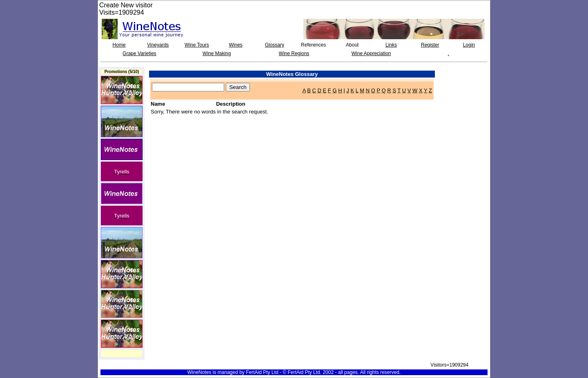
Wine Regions (294, 53)
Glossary (275, 45)
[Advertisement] (464, 86)
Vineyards (158, 45)
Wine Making (217, 53)
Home (119, 45)
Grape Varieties (139, 53)
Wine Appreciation (371, 53)
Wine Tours (197, 45)
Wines (235, 45)
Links (391, 45)
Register (430, 45)
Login (469, 45)
